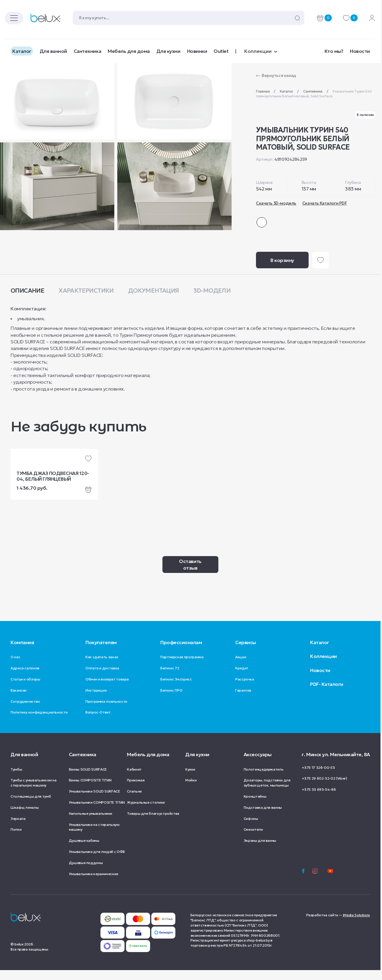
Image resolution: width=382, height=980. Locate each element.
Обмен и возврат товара (107, 689)
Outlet (221, 51)
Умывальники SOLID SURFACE (94, 801)
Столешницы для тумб (31, 806)
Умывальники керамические (94, 884)
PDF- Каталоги (327, 694)
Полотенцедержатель (264, 779)
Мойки (191, 790)
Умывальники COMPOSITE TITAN (97, 812)
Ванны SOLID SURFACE (88, 779)
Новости (360, 51)
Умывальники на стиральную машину (94, 837)
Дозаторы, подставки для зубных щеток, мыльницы (267, 793)
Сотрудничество (25, 711)
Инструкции (96, 700)
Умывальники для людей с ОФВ (97, 861)
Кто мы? (334, 51)
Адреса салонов (25, 678)
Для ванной (53, 51)
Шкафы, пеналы (25, 817)
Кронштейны (255, 806)
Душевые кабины (84, 850)
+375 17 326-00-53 (318, 777)
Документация (154, 300)
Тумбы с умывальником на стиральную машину (34, 793)
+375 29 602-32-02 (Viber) (324, 788)
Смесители (253, 839)
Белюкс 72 (170, 678)
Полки (16, 839)
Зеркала (18, 828)
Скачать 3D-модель (276, 203)
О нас (15, 667)
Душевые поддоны (86, 873)
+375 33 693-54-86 (319, 799)
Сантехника (87, 51)
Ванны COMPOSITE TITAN (90, 790)
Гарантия (243, 700)
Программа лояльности (106, 711)
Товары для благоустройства (153, 823)
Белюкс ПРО (171, 700)
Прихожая (136, 790)
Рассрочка (245, 689)
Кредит (242, 678)
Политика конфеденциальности (39, 722)
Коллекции (323, 666)
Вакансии (18, 700)
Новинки (197, 51)
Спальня (134, 801)
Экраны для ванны (260, 850)
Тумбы (16, 779)
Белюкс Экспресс (176, 689)
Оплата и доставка (102, 678)
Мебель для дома (129, 51)
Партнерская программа (182, 667)
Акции (241, 667)
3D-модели (212, 300)
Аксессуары (258, 764)
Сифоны (251, 828)
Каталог (22, 51)
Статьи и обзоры (25, 689)
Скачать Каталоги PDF (325, 203)
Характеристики (86, 300)
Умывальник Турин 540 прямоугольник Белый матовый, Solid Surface (314, 94)
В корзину (282, 270)
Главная (263, 91)
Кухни (190, 779)
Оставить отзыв (190, 574)
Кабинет (134, 779)
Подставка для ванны (263, 817)
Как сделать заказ (102, 667)
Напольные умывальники (91, 823)
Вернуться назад (279, 75)
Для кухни (168, 51)
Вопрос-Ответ (98, 722)
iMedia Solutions (356, 925)
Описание (27, 300)
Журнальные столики (146, 812)
